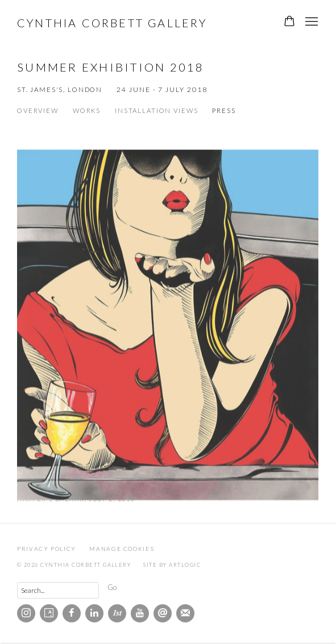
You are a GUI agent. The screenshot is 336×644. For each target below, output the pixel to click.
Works (87, 110)
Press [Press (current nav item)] (224, 110)
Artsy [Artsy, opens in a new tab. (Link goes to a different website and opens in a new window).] (49, 613)
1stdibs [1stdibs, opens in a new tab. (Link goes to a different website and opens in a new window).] (117, 613)
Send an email (163, 613)
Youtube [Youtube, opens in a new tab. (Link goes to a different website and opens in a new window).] (140, 613)
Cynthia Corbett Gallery (112, 23)
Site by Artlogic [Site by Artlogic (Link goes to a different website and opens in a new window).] (172, 565)
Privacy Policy (47, 549)
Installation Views (156, 110)
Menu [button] (310, 22)
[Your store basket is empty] (289, 22)
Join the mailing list (185, 613)
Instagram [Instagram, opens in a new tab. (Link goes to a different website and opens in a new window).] (26, 613)
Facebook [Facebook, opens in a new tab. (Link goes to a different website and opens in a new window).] (72, 613)
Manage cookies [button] (122, 549)
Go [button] (112, 587)
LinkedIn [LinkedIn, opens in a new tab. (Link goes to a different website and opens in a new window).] (94, 613)
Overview (38, 110)
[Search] (58, 590)
